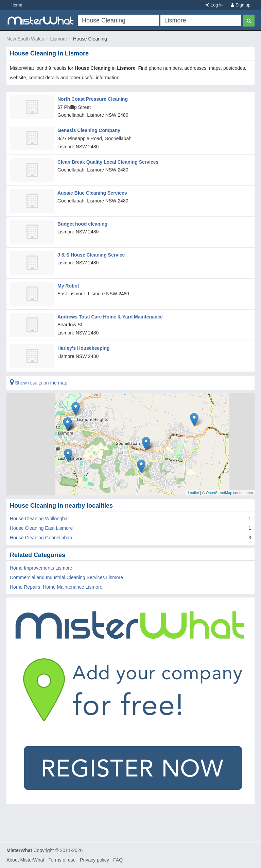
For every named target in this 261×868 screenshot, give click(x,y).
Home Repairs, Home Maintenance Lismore (56, 587)
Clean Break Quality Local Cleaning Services (108, 162)
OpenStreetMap (219, 492)
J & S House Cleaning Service (91, 255)
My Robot (68, 286)
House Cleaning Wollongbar (39, 519)
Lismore (59, 39)
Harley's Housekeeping (84, 348)
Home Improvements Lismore (41, 568)
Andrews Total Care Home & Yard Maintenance (110, 317)
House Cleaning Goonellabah (41, 538)
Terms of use (62, 860)
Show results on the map (39, 383)
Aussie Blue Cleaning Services (92, 193)
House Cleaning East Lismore (41, 528)
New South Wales (25, 39)
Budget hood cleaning (82, 224)
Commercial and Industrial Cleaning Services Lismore (66, 577)
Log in (214, 5)
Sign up (241, 5)
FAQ (118, 860)
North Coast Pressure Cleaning (93, 99)
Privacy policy (94, 860)
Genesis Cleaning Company (89, 130)
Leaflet (194, 492)
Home (16, 5)
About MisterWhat (25, 860)
